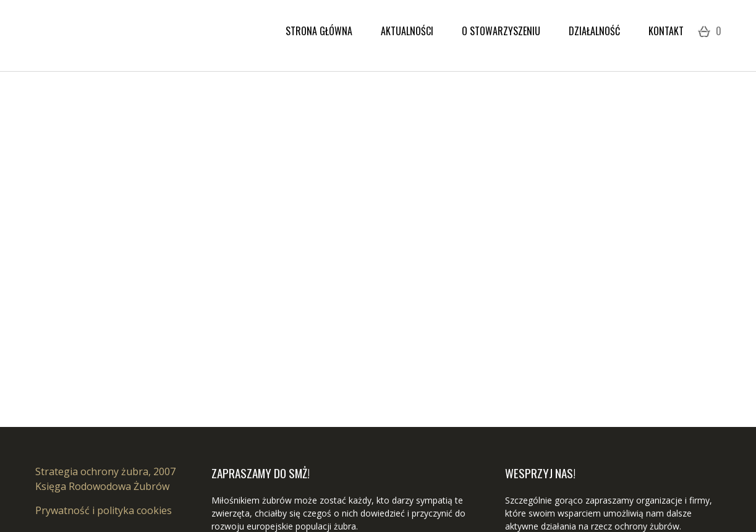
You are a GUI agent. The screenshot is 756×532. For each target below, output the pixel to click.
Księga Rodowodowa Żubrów (102, 486)
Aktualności (407, 31)
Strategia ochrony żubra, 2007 (105, 471)
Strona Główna (319, 31)
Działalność (594, 31)
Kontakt (666, 31)
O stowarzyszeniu (501, 31)
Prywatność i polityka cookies (104, 510)
